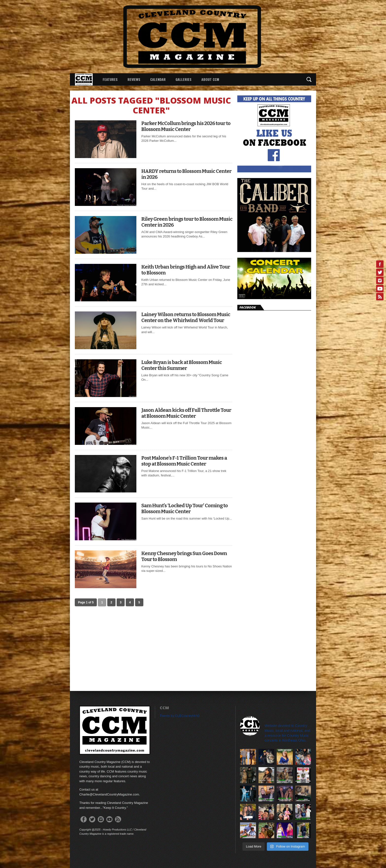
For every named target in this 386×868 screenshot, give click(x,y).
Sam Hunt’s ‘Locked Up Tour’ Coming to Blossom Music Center (185, 508)
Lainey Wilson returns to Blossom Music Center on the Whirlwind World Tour (186, 317)
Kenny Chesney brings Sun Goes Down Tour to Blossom (184, 556)
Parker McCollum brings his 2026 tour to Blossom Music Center (186, 126)
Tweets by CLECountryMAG (180, 716)
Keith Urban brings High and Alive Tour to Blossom (186, 270)
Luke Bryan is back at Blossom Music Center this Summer (182, 365)
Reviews (134, 79)
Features (110, 79)
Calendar (158, 79)
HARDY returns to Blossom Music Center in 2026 (186, 174)
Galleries (184, 79)
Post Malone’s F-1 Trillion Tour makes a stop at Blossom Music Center (184, 461)
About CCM (210, 79)
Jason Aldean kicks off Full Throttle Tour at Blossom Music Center (186, 413)
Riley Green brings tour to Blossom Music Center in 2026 (187, 222)
